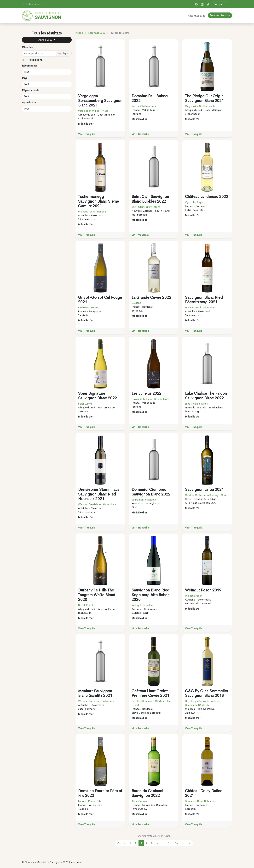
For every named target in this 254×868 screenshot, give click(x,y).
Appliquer (64, 53)
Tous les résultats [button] (220, 15)
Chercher (28, 47)
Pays (25, 78)
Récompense (30, 66)
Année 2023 (46, 40)
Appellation (29, 103)
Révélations (35, 60)
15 (170, 843)
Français (219, 4)
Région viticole (31, 90)
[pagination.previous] (118, 843)
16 (176, 843)
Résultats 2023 (197, 16)
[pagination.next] (183, 843)
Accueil (80, 33)
